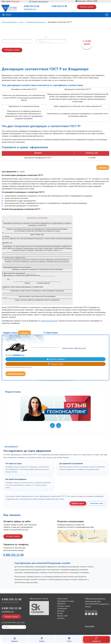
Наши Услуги (62, 599)
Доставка (61, 611)
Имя (5, 37)
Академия (15, 639)
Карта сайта (90, 626)
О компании (62, 608)
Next (59, 425)
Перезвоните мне (16, 374)
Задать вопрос (52, 333)
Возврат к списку (10, 333)
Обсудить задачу (78, 503)
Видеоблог (61, 603)
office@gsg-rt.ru (30, 9)
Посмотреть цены (97, 503)
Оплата (60, 613)
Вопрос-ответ (63, 616)
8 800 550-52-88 (31, 6)
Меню (7, 15)
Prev (52, 425)
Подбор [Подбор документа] (42, 639)
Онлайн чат (96, 639)
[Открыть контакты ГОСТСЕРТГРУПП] (82, 536)
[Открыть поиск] (107, 15)
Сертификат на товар (66, 601)
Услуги (69, 639)
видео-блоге (48, 49)
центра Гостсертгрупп (49, 321)
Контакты (61, 618)
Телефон (42, 37)
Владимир (15, 1)
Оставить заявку (13, 536)
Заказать (103, 167)
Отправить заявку (12, 50)
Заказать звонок (87, 7)
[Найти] (24, 627)
